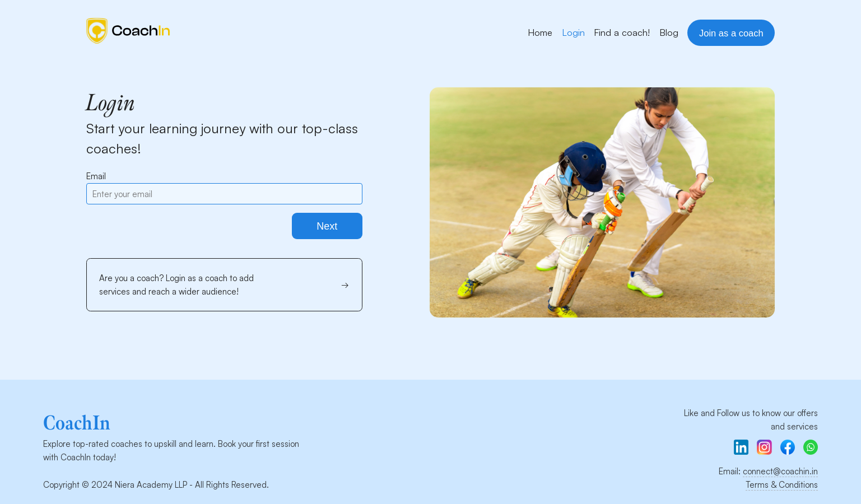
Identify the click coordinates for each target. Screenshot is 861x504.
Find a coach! (622, 32)
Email (96, 176)
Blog (669, 32)
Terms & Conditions (782, 485)
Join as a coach (731, 33)
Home (540, 32)
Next (327, 226)
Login (573, 32)
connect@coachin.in (780, 471)
